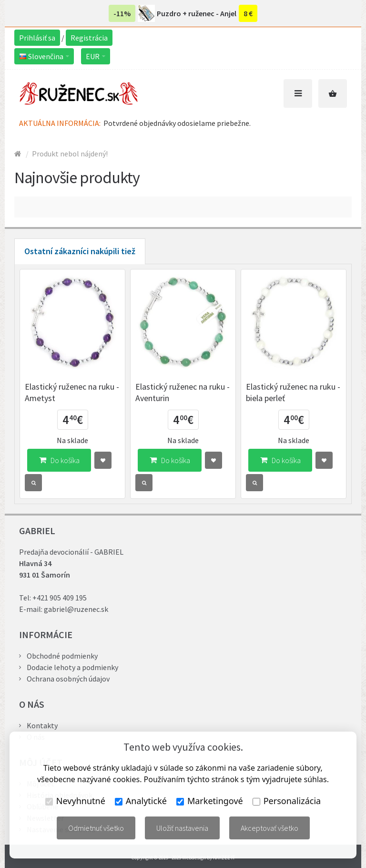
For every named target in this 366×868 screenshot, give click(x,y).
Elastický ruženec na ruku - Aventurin (183, 392)
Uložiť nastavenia (182, 828)
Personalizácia (287, 801)
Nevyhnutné (75, 801)
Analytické (141, 801)
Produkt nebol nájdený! (70, 154)
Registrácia (89, 38)
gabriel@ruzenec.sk (76, 609)
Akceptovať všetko (269, 828)
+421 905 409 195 (60, 598)
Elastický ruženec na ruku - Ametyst (72, 392)
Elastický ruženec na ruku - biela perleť (293, 392)
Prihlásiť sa (37, 38)
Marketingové (210, 801)
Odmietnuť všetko (96, 828)
